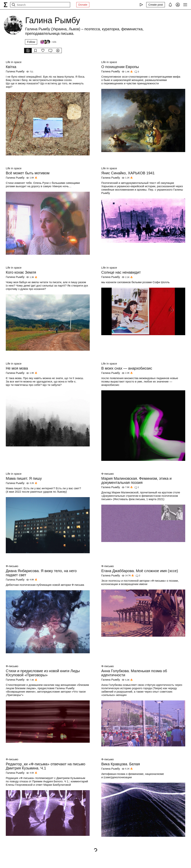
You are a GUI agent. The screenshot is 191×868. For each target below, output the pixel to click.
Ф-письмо (108, 474)
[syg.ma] (6, 5)
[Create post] (156, 5)
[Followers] (48, 42)
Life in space (14, 62)
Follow (31, 42)
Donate (83, 5)
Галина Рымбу (15, 71)
